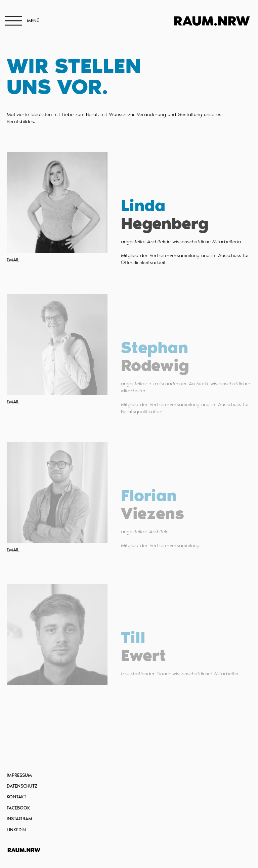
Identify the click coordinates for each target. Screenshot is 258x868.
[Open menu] (13, 21)
